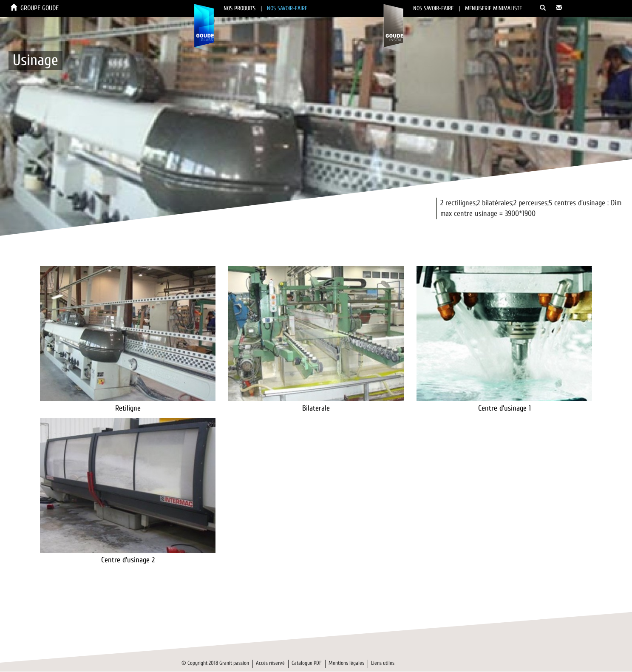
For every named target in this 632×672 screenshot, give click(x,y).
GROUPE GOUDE (40, 8)
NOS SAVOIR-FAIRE (287, 8)
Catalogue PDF (307, 663)
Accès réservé (270, 663)
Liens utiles (383, 663)
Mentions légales (346, 663)
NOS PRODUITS (239, 8)
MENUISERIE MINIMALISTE (493, 8)
